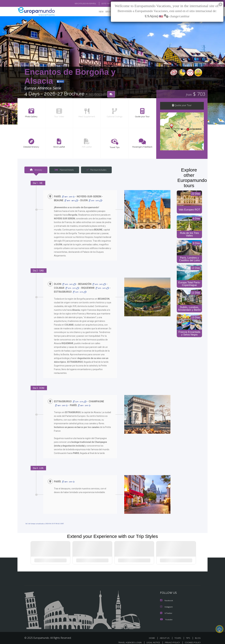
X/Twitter (166, 610)
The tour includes (95, 170)
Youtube (166, 616)
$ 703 (196, 94)
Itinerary (36, 170)
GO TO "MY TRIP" (103, 4)
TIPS (188, 634)
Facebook (167, 597)
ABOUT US (166, 634)
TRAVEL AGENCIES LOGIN (127, 639)
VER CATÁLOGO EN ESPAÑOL (78, 4)
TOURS (178, 634)
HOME (153, 634)
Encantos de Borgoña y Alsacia (70, 76)
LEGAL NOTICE (151, 639)
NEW (98, 12)
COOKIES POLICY (192, 639)
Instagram (167, 604)
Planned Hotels (64, 170)
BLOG (198, 634)
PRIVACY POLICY (171, 639)
